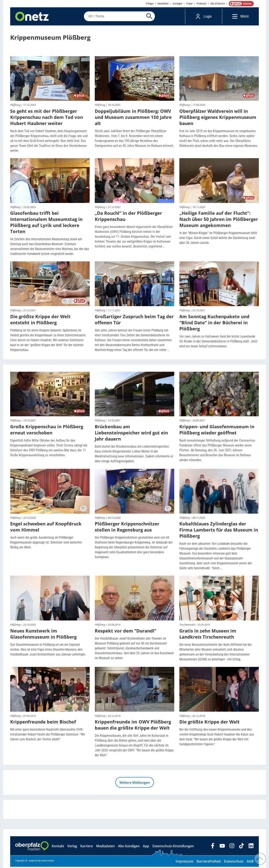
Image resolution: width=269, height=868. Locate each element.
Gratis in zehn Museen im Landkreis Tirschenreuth (208, 635)
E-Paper (150, 4)
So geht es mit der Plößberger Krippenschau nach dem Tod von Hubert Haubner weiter (47, 118)
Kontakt (58, 847)
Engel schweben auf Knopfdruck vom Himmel (46, 528)
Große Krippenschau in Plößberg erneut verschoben (47, 431)
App (146, 847)
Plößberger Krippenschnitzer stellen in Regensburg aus (127, 528)
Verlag (72, 847)
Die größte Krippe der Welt (209, 723)
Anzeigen (177, 4)
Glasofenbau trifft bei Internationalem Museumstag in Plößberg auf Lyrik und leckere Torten (46, 223)
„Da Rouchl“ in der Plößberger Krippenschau (128, 217)
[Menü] (234, 17)
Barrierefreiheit (209, 863)
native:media (48, 862)
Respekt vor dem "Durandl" (126, 632)
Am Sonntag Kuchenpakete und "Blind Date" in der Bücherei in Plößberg (214, 324)
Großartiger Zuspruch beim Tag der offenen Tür (134, 321)
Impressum (185, 863)
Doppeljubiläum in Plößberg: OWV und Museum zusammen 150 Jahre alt (133, 118)
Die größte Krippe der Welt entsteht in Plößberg (40, 321)
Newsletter (163, 4)
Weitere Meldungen (135, 784)
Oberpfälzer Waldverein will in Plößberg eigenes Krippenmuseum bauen (218, 118)
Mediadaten (105, 847)
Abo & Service (218, 4)
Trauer (189, 4)
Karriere (87, 847)
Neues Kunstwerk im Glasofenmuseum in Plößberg (43, 635)
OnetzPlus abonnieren (240, 4)
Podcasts (202, 4)
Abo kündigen (129, 847)
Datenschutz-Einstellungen (173, 847)
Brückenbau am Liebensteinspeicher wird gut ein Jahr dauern (131, 434)
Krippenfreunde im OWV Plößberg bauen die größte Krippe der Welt (133, 726)
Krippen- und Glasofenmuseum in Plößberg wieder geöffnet (217, 431)
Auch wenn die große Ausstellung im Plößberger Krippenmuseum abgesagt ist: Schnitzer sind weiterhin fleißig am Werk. (46, 544)
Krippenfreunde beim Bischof (43, 723)
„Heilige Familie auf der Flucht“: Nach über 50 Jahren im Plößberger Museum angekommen (219, 220)
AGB (250, 863)
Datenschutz (234, 863)
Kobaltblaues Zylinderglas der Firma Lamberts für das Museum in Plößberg (219, 531)
